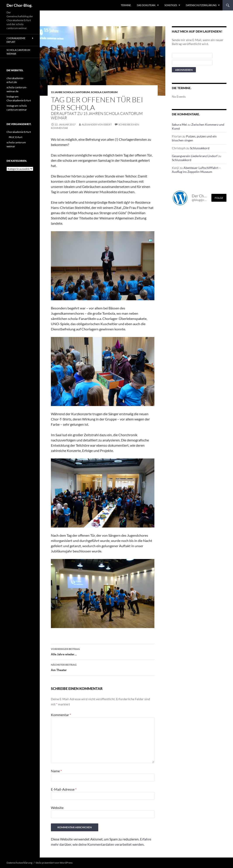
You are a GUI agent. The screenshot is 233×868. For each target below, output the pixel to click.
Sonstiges (171, 5)
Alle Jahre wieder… (103, 651)
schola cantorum (104, 92)
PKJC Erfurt (16, 137)
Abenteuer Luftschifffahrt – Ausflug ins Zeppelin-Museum (196, 170)
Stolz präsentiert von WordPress (54, 863)
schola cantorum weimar (18, 52)
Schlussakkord (200, 148)
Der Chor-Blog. (19, 5)
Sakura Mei (179, 124)
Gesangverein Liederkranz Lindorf (195, 156)
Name (56, 771)
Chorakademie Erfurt (16, 40)
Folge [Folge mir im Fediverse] (219, 198)
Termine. (126, 5)
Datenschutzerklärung (201, 5)
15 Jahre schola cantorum (70, 92)
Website (57, 808)
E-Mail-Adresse (64, 789)
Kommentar (61, 715)
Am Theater (103, 667)
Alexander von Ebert (97, 124)
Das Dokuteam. (146, 5)
